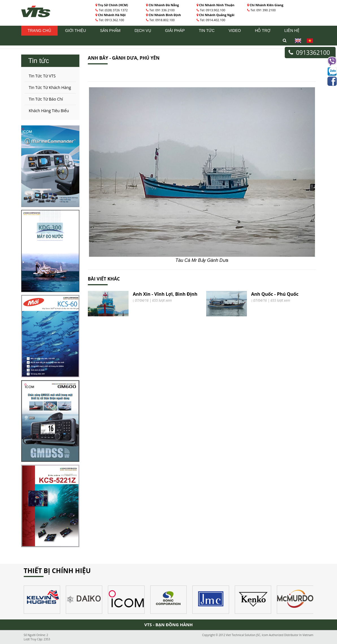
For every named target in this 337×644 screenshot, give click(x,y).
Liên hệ (292, 31)
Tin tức (207, 31)
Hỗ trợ (262, 31)
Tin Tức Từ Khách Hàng (50, 87)
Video (235, 31)
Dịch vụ (143, 31)
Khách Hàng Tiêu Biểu (49, 111)
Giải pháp (175, 31)
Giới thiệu (75, 31)
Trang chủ (39, 31)
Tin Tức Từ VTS (42, 76)
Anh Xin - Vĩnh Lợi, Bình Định (165, 294)
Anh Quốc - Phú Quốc (275, 294)
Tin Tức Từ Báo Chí (46, 99)
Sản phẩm (110, 31)
